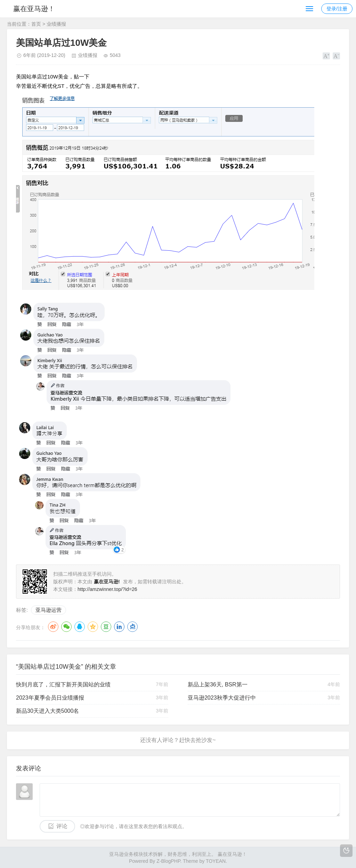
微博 (53, 627)
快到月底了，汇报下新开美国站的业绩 (63, 685)
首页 (36, 24)
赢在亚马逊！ (34, 9)
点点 (132, 627)
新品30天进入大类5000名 (47, 711)
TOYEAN (216, 861)
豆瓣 (106, 627)
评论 (62, 826)
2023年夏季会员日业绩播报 (50, 698)
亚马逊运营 (48, 610)
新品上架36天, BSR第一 (218, 685)
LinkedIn (119, 627)
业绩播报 (56, 24)
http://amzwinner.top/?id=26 (107, 589)
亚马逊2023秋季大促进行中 (222, 698)
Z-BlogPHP (168, 861)
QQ (80, 627)
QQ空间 (93, 627)
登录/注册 (337, 9)
